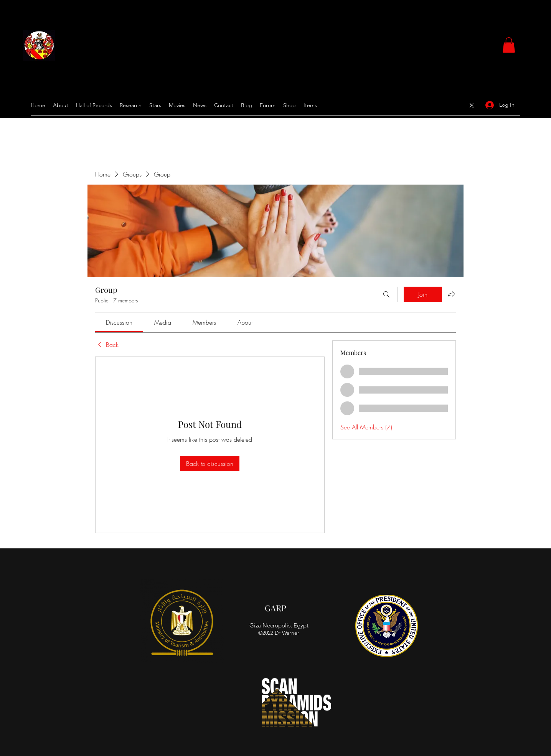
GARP (275, 608)
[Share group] (451, 294)
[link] (119, 322)
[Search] (386, 294)
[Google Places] (472, 105)
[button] (509, 45)
